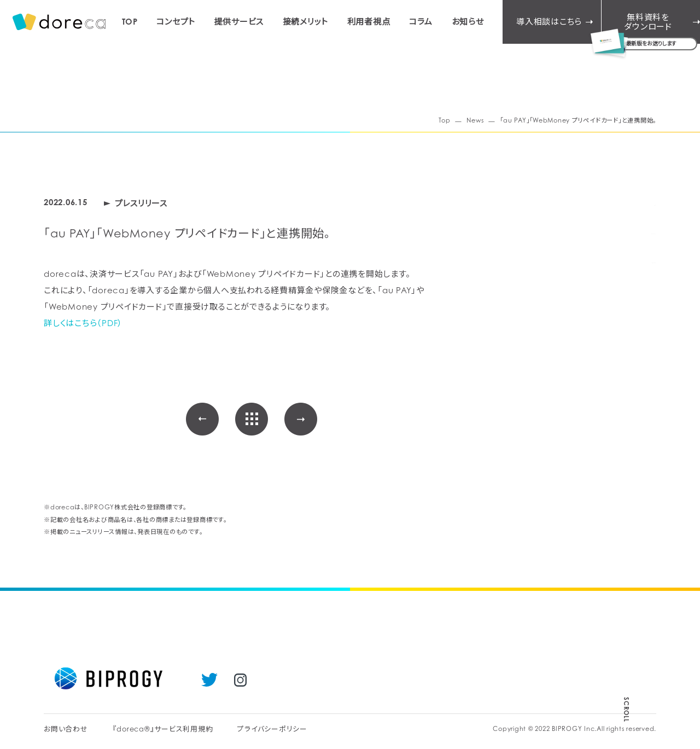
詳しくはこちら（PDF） (83, 323)
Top (444, 120)
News (475, 120)
